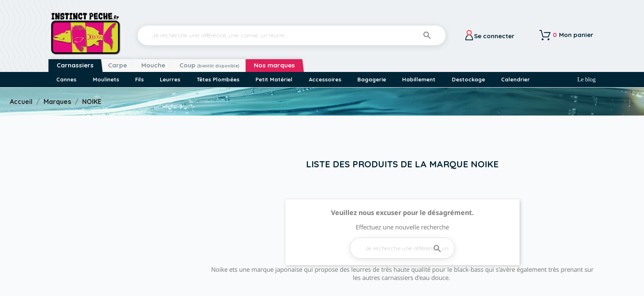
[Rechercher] (292, 35)
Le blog (587, 79)
